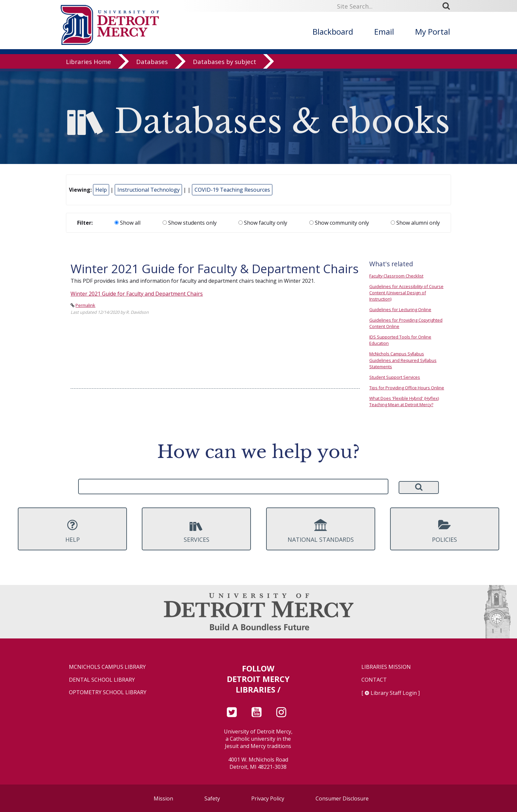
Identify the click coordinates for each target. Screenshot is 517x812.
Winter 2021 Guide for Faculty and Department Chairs (137, 294)
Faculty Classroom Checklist (396, 276)
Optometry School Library (108, 692)
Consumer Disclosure (342, 798)
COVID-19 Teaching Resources (232, 190)
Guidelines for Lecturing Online (400, 309)
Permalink (85, 305)
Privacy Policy (268, 798)
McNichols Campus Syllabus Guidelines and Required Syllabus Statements (403, 360)
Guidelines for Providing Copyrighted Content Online (406, 323)
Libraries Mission (386, 667)
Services (196, 531)
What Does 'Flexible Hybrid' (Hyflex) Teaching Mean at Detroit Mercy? (404, 401)
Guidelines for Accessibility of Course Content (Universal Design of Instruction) (406, 293)
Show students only (190, 223)
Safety (212, 798)
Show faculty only (263, 223)
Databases (152, 64)
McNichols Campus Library (107, 667)
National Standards (321, 531)
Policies (445, 531)
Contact (374, 680)
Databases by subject (225, 64)
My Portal (433, 32)
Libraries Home (89, 64)
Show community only (339, 223)
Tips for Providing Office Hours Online (407, 388)
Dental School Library (102, 680)
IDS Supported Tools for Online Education (400, 340)
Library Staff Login (394, 693)
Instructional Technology (149, 190)
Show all (127, 223)
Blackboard (333, 32)
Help (101, 190)
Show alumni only (415, 223)
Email (384, 32)
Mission (163, 798)
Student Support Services (395, 377)
